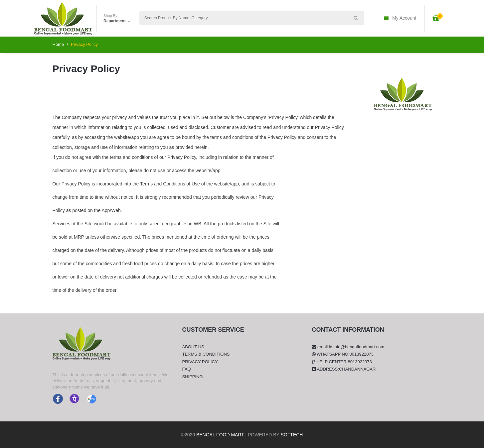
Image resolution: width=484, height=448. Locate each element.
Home (58, 44)
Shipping (193, 377)
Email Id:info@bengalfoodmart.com (348, 347)
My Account (400, 18)
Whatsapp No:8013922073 (343, 354)
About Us (193, 347)
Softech (292, 435)
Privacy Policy (200, 362)
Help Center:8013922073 (342, 362)
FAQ (187, 369)
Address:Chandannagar (344, 369)
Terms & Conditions (206, 354)
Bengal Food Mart (220, 435)
